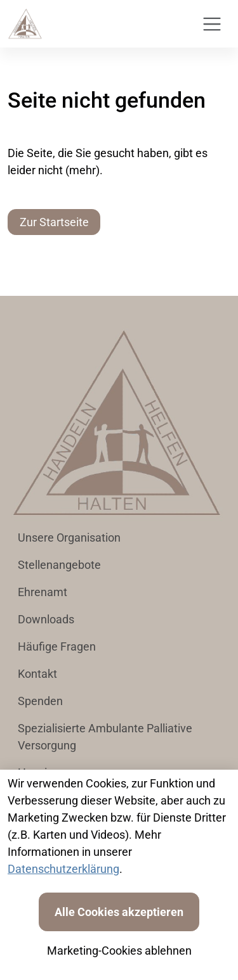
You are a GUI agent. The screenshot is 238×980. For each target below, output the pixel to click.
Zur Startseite (54, 222)
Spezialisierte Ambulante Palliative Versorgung (105, 737)
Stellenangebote (59, 565)
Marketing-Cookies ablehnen (119, 951)
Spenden (40, 701)
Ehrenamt (43, 592)
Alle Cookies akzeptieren (119, 912)
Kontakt (37, 674)
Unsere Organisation (69, 538)
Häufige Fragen (57, 646)
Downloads (46, 619)
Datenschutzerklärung (63, 869)
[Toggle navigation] (212, 24)
